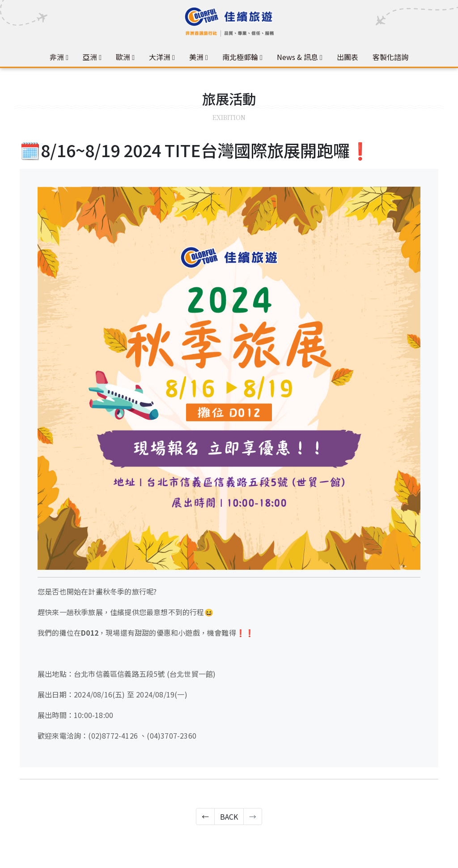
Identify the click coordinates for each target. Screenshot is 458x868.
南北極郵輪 (240, 57)
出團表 (348, 57)
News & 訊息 (297, 57)
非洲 (57, 57)
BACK (229, 817)
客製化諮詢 (390, 57)
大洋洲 (160, 57)
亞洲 (90, 57)
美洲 (196, 57)
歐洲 (123, 57)
